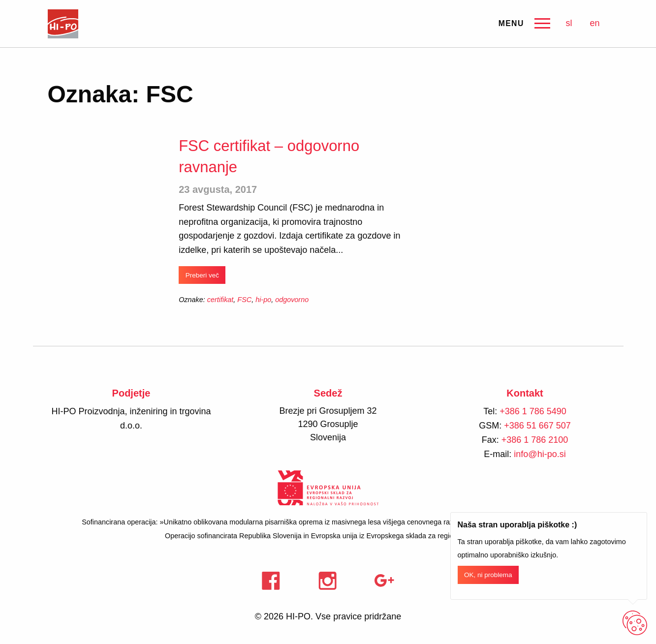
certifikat (220, 300)
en (594, 23)
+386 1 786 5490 (533, 411)
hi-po (263, 300)
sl (569, 23)
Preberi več (202, 275)
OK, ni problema (488, 575)
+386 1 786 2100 (535, 440)
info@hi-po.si (540, 454)
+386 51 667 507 (537, 426)
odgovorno (292, 300)
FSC (244, 300)
